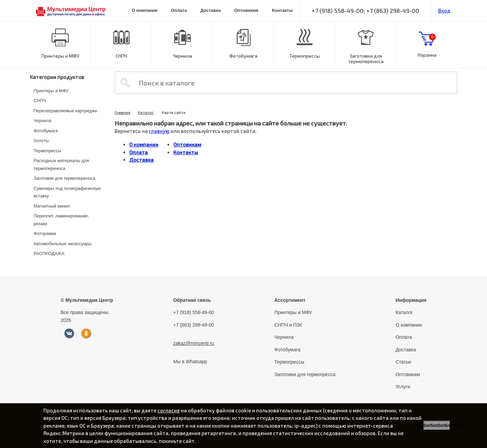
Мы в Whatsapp (190, 362)
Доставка (211, 10)
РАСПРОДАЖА (49, 254)
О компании (144, 10)
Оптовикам (246, 10)
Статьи (403, 362)
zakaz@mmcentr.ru (194, 343)
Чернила (182, 56)
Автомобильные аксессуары (63, 244)
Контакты (282, 10)
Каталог (146, 112)
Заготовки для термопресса (305, 374)
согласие (169, 410)
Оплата (179, 10)
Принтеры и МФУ (60, 56)
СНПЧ (121, 56)
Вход (444, 11)
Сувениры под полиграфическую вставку (67, 192)
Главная (122, 112)
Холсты (41, 141)
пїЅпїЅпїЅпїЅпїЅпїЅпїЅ (437, 425)
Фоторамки (45, 233)
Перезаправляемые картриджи (65, 111)
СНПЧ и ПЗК (288, 325)
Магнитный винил (52, 206)
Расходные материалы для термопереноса (61, 164)
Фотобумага (243, 56)
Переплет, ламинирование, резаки (61, 220)
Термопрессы (305, 56)
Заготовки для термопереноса (366, 59)
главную (159, 131)
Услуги (403, 387)
